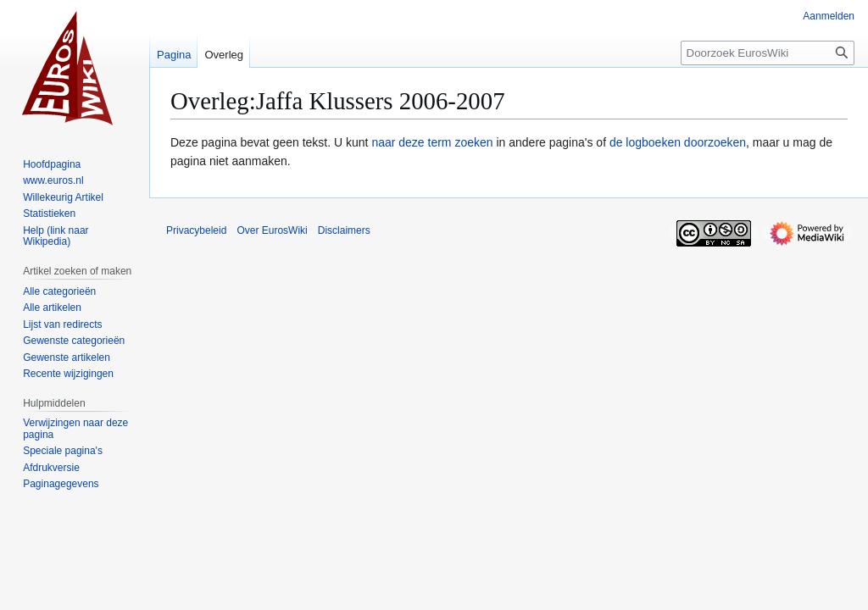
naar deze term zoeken (432, 142)
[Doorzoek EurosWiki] (768, 53)
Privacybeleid (196, 230)
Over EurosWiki (272, 230)
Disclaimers (344, 230)
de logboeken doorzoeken (678, 142)
